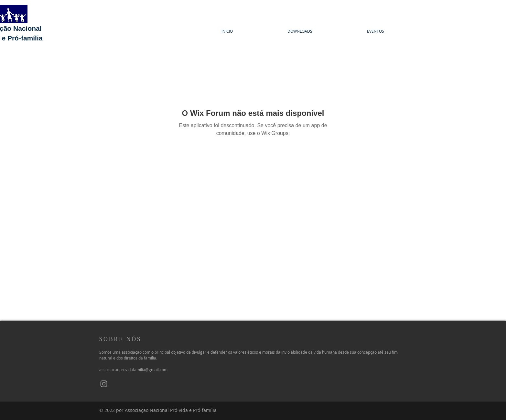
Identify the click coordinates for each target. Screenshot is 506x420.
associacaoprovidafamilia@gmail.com (133, 370)
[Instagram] (104, 384)
